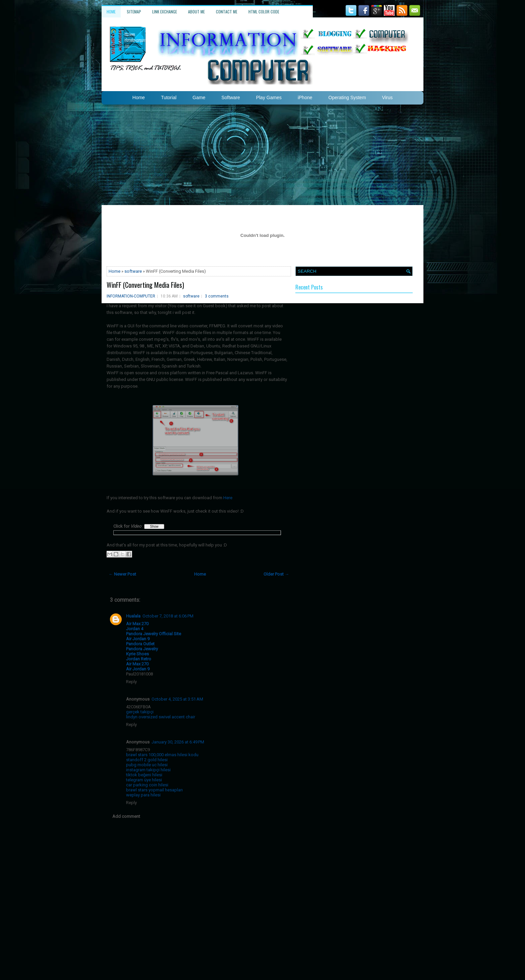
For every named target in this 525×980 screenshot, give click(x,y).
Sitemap (134, 12)
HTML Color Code (264, 12)
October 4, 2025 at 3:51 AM (177, 699)
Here (228, 498)
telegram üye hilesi (144, 780)
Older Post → (276, 574)
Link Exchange (165, 12)
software (133, 271)
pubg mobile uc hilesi (147, 765)
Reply (131, 682)
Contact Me (227, 12)
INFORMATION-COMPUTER (131, 296)
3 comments (217, 296)
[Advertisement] (262, 155)
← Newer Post (122, 574)
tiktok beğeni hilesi (144, 775)
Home (111, 12)
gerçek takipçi (140, 712)
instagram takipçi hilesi (148, 770)
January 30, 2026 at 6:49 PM (178, 742)
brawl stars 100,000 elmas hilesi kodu (162, 755)
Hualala (133, 616)
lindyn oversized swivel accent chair (161, 717)
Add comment (126, 816)
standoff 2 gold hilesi (147, 760)
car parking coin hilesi (147, 785)
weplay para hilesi (143, 795)
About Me (196, 12)
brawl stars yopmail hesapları (154, 790)
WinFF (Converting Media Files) (145, 285)
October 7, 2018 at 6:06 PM (168, 616)
